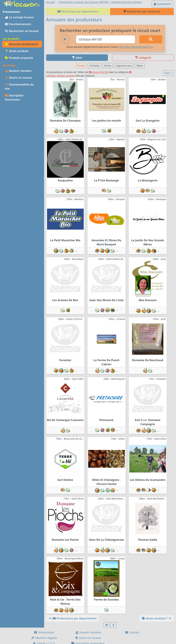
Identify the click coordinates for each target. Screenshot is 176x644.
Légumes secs (124, 66)
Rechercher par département (78, 11)
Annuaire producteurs (22, 44)
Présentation (44, 632)
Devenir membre (18, 71)
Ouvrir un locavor (19, 78)
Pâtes (140, 66)
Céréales (94, 66)
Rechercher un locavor (22, 31)
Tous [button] (167, 73)
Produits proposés (19, 58)
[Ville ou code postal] (105, 39)
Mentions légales (44, 638)
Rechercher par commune (142, 11)
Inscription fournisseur (14, 97)
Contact (132, 632)
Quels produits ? (157, 618)
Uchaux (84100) (99, 72)
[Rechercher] (151, 39)
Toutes (81, 66)
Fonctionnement (18, 24)
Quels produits (17, 51)
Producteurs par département (72, 618)
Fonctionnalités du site (19, 87)
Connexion (162, 4)
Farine (108, 66)
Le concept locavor (19, 17)
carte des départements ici (135, 47)
